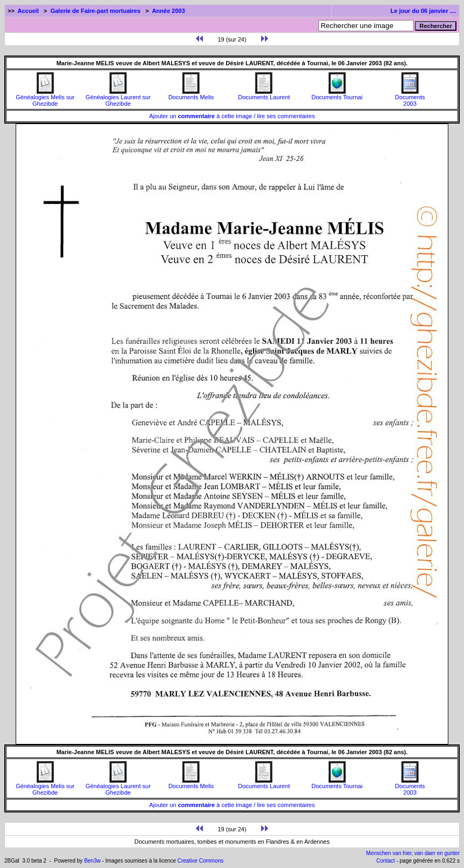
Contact (385, 861)
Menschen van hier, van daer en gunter (413, 853)
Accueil (28, 11)
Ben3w (93, 861)
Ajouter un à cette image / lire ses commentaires (232, 116)
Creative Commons (201, 861)
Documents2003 (410, 98)
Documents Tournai (337, 94)
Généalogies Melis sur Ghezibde (45, 98)
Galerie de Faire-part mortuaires (95, 11)
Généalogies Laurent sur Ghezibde (118, 98)
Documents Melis (191, 94)
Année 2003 (169, 11)
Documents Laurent (264, 94)
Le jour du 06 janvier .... (424, 11)
